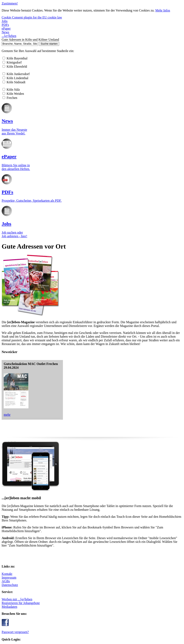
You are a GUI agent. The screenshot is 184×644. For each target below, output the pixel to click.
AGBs (24, 340)
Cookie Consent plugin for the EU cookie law (27, 18)
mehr (131, 223)
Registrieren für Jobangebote (63, 336)
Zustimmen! (7, 6)
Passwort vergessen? (137, 325)
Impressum (27, 336)
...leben (29, 66)
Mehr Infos (145, 12)
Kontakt (25, 332)
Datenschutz (28, 343)
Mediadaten (52, 340)
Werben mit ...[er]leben (59, 332)
